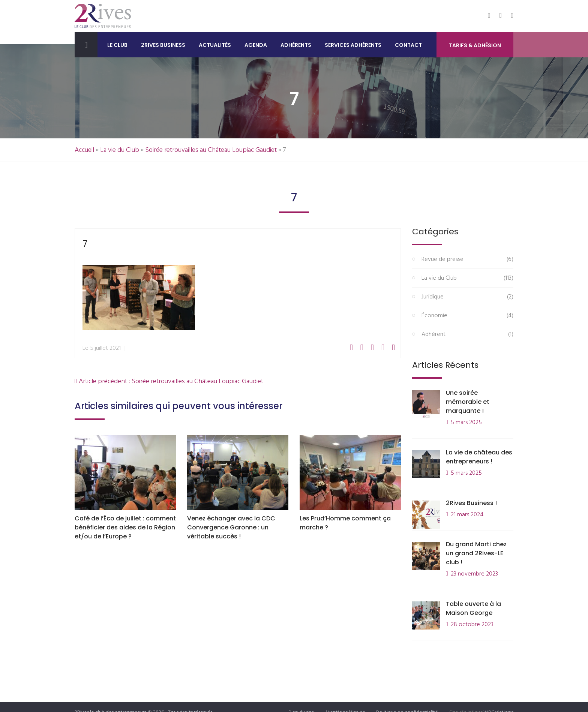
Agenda (256, 45)
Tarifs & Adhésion (475, 45)
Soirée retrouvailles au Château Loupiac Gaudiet (211, 150)
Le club (117, 45)
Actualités (215, 45)
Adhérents (296, 45)
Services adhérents (353, 45)
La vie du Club (120, 150)
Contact (408, 45)
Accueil (84, 150)
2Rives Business (163, 45)
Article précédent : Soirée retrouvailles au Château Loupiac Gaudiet (169, 381)
